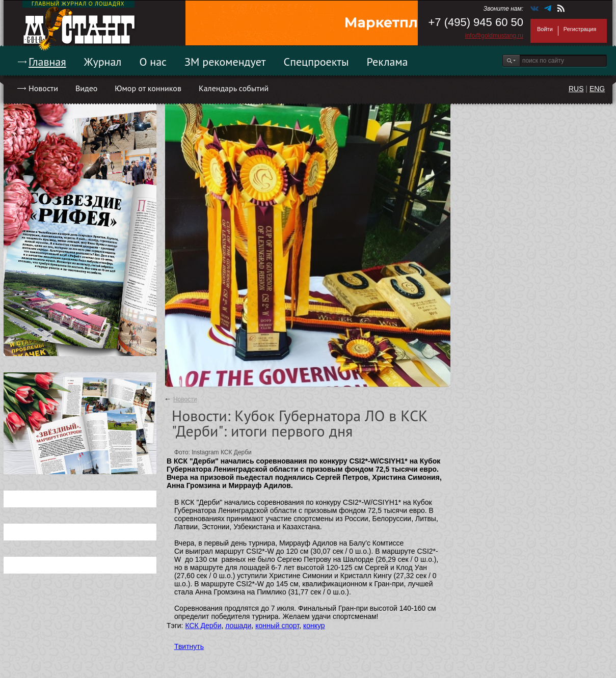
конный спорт (277, 626)
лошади (238, 626)
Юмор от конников (148, 88)
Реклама (387, 62)
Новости (43, 88)
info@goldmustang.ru (494, 36)
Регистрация (580, 29)
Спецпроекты (316, 62)
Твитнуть (189, 646)
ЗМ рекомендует (225, 62)
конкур (314, 626)
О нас (153, 62)
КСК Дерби (203, 626)
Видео (86, 88)
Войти (545, 29)
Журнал (103, 62)
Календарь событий (234, 88)
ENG (597, 89)
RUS (576, 89)
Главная (47, 62)
